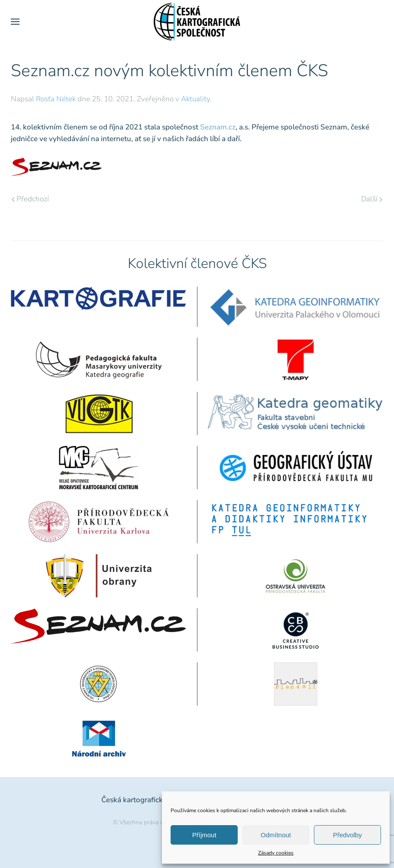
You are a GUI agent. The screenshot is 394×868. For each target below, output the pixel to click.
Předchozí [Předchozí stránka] (30, 199)
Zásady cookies (276, 853)
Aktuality (195, 99)
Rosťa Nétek (56, 99)
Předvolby (347, 835)
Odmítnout (276, 835)
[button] (15, 22)
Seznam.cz (218, 127)
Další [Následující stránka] (372, 199)
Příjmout (204, 835)
